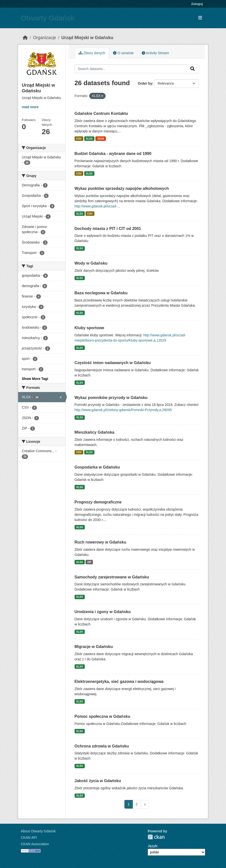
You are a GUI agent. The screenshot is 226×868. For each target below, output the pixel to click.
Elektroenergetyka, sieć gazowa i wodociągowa (119, 682)
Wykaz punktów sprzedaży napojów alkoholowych (122, 188)
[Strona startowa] (25, 38)
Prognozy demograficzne (98, 502)
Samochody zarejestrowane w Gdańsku (112, 577)
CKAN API (29, 838)
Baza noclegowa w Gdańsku (101, 293)
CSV (79, 139)
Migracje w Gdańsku (94, 647)
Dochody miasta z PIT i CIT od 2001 (108, 229)
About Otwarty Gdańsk (38, 831)
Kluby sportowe (89, 328)
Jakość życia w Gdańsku (98, 781)
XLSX (89, 139)
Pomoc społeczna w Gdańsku (102, 716)
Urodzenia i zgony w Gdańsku (103, 612)
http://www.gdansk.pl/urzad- (96, 206)
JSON (100, 139)
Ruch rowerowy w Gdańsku (100, 542)
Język (152, 846)
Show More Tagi (35, 379)
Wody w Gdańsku (91, 263)
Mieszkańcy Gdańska (95, 432)
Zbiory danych (92, 53)
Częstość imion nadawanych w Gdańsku (113, 363)
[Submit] (193, 69)
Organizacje (44, 38)
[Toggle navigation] (200, 18)
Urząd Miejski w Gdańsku (87, 38)
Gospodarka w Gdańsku (97, 467)
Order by (145, 83)
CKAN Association (35, 844)
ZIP (89, 562)
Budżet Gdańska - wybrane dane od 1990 (113, 154)
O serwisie (123, 53)
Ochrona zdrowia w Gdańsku (102, 746)
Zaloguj (197, 4)
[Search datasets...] (131, 69)
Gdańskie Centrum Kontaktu (101, 113)
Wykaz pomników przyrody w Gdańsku (111, 398)
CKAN (156, 837)
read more (30, 107)
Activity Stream (155, 53)
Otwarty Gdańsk (48, 18)
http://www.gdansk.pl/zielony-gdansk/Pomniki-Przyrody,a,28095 (123, 410)
